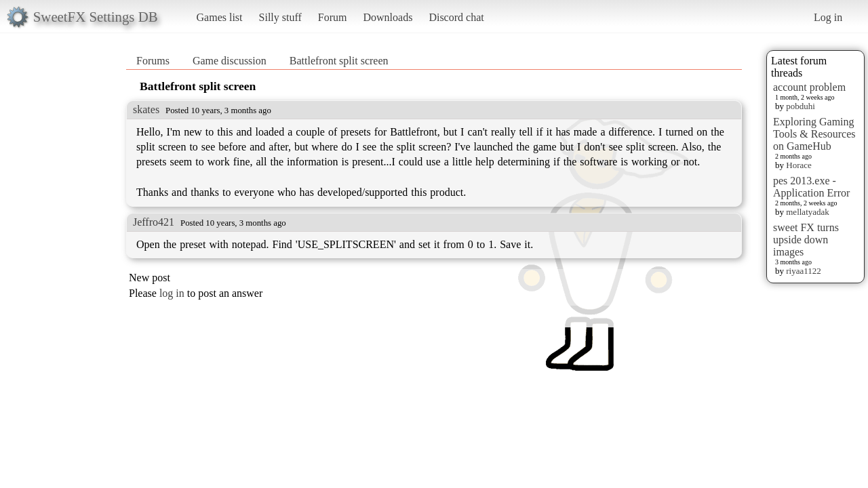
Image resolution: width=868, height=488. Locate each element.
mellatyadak (808, 212)
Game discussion (230, 61)
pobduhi (801, 106)
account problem (809, 87)
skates (146, 109)
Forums (153, 61)
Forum (333, 17)
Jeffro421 (154, 222)
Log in (828, 17)
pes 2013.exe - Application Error (811, 187)
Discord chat (456, 17)
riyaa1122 (804, 271)
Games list (220, 17)
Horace (799, 165)
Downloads (388, 17)
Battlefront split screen (339, 61)
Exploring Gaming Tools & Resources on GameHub (814, 134)
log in (172, 293)
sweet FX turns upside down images (806, 240)
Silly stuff (280, 17)
